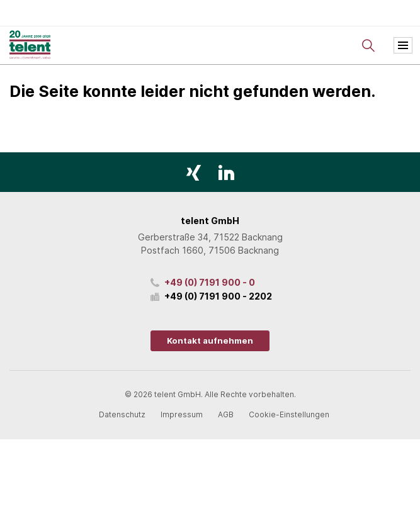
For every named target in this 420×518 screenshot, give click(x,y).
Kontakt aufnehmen (210, 341)
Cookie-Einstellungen (289, 414)
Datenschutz (122, 414)
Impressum (182, 414)
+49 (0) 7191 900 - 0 (210, 282)
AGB (226, 414)
